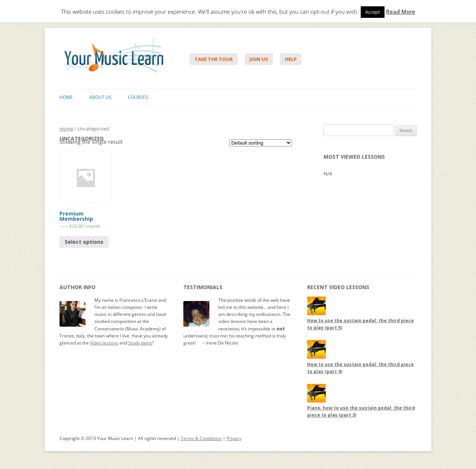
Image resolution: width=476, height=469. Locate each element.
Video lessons (104, 343)
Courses (138, 97)
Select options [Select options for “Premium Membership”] (84, 242)
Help (291, 59)
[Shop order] (261, 143)
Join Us (259, 59)
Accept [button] (373, 12)
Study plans (140, 343)
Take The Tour (214, 59)
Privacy (234, 438)
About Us (100, 97)
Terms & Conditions (201, 438)
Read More (401, 12)
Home (66, 97)
